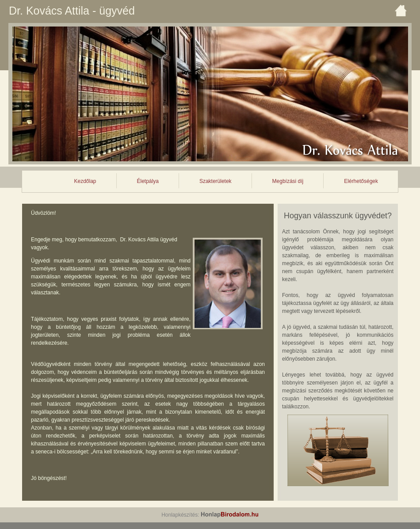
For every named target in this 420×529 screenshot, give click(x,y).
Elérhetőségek (361, 181)
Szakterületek (216, 181)
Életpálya (148, 181)
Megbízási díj (288, 181)
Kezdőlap (85, 181)
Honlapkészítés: (210, 515)
